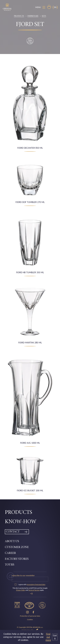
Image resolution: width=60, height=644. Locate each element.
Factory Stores (17, 559)
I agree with (30, 585)
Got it (55, 637)
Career (10, 553)
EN (55, 7)
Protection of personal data (30, 616)
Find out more (48, 637)
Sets (44, 16)
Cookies (30, 620)
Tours (10, 565)
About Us (12, 541)
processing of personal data (36, 585)
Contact (13, 532)
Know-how (21, 522)
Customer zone (17, 547)
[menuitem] (30, 513)
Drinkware (33, 16)
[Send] (31, 594)
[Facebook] (33, 612)
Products (19, 16)
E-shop (49, 7)
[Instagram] (27, 612)
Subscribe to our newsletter (23, 575)
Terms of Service (34, 590)
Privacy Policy (21, 590)
